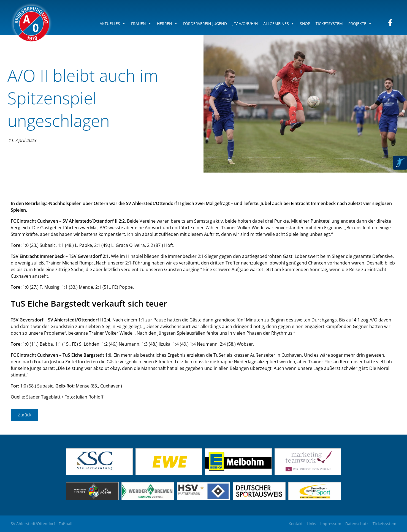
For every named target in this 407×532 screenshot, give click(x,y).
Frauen (141, 24)
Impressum (331, 524)
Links (311, 524)
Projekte (360, 24)
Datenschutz (357, 524)
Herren (167, 24)
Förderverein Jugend (205, 24)
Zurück (25, 415)
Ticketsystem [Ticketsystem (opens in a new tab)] (384, 524)
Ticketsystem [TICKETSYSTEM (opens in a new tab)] (329, 24)
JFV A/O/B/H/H (245, 24)
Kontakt (296, 524)
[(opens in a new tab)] (169, 473)
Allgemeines (279, 24)
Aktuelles (113, 24)
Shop (305, 24)
